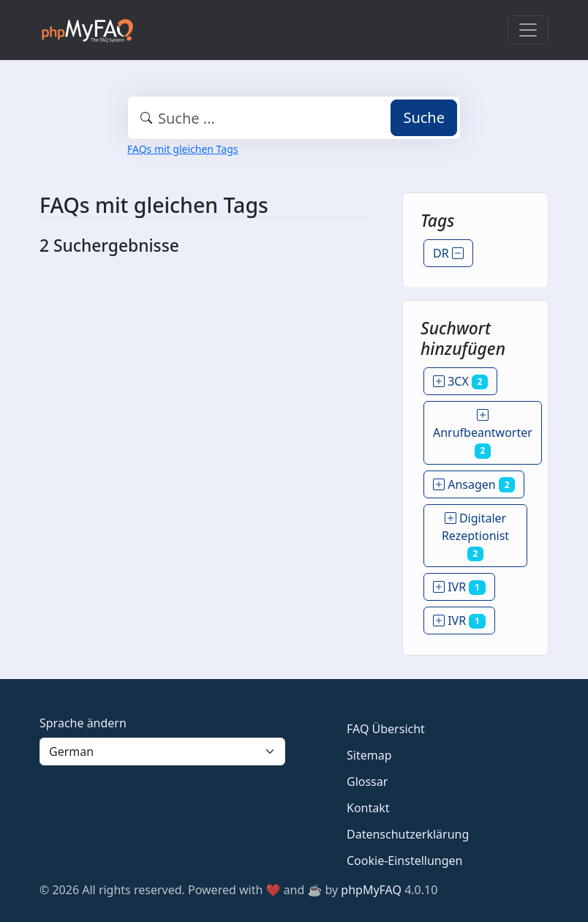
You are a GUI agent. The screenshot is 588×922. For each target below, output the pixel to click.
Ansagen (474, 484)
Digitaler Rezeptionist (475, 536)
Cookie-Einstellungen (404, 861)
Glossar (367, 782)
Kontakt (368, 808)
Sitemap (369, 755)
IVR (459, 587)
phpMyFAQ (371, 890)
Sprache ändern (83, 723)
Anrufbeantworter (483, 432)
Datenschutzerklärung (408, 834)
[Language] (162, 752)
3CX (460, 381)
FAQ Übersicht (386, 729)
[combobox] (294, 118)
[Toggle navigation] (528, 30)
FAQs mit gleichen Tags (182, 149)
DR (448, 253)
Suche (424, 117)
